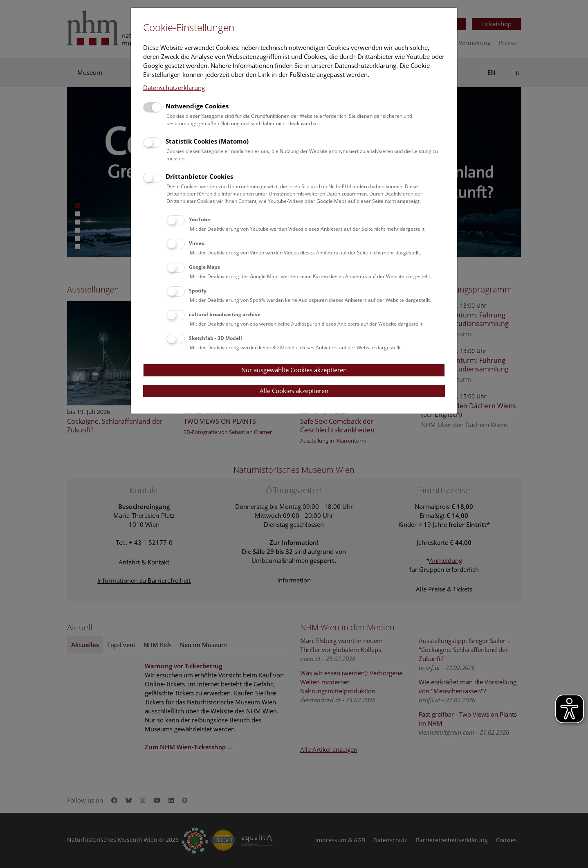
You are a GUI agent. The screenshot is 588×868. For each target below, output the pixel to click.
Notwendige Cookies (197, 106)
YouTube (200, 219)
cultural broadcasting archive (225, 314)
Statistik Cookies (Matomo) (207, 141)
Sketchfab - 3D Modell (215, 338)
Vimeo (197, 243)
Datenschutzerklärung (174, 88)
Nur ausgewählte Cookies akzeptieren (294, 370)
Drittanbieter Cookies (199, 176)
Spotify (198, 291)
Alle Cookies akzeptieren (294, 391)
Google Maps (204, 267)
